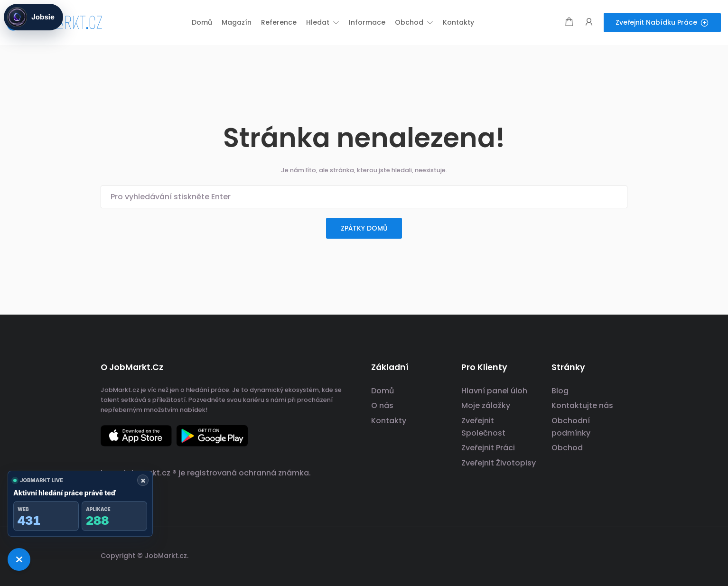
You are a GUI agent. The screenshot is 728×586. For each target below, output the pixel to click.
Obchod (567, 448)
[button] (323, 22)
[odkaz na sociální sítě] (619, 554)
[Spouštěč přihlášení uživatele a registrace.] (589, 23)
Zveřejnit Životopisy (499, 463)
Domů (383, 391)
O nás (382, 405)
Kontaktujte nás (582, 405)
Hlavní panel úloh (494, 391)
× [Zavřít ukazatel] (143, 480)
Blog (560, 391)
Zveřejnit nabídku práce (662, 22)
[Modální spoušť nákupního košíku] (569, 23)
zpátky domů (364, 228)
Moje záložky (486, 405)
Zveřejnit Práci (488, 448)
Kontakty (389, 421)
